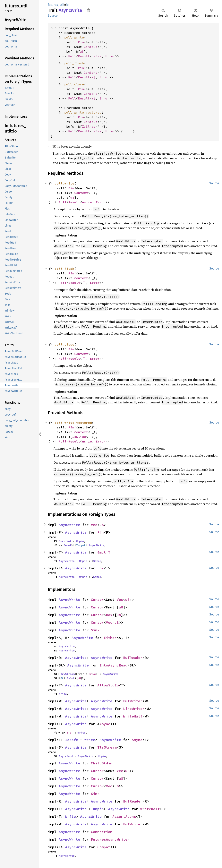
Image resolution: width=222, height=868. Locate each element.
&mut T (104, 552)
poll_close (74, 84)
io (67, 5)
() (94, 77)
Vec (94, 525)
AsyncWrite (69, 525)
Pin (81, 42)
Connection (102, 832)
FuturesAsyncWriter (110, 839)
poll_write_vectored (83, 112)
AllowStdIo (108, 685)
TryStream (67, 674)
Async (105, 724)
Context (91, 47)
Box (101, 568)
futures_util (56, 5)
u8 (82, 51)
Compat (104, 847)
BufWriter (133, 701)
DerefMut (65, 541)
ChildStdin (102, 763)
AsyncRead (66, 756)
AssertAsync (124, 816)
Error (110, 56)
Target (81, 545)
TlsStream (107, 747)
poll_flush (74, 63)
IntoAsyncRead (113, 665)
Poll (72, 56)
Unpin (80, 541)
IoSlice (89, 126)
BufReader (133, 658)
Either (110, 638)
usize (97, 56)
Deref (67, 545)
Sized (97, 561)
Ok (62, 678)
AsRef (71, 678)
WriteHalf (133, 716)
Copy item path (88, 10)
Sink (95, 630)
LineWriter (134, 709)
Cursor (97, 600)
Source (53, 16)
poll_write (74, 37)
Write (63, 694)
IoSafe (72, 740)
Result (84, 56)
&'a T (71, 733)
